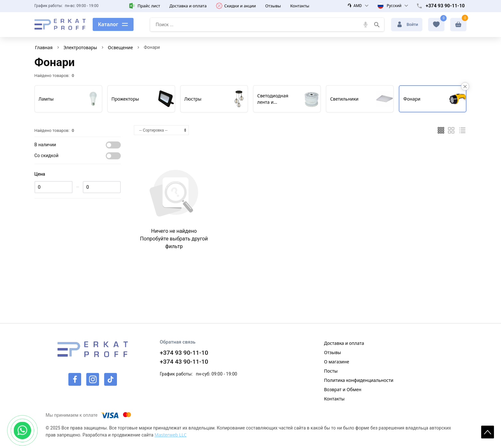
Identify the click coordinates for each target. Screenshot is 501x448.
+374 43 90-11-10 (184, 362)
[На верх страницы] (488, 432)
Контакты (300, 6)
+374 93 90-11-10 (445, 6)
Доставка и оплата (188, 6)
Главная (44, 47)
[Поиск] (377, 25)
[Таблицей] (451, 130)
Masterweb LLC (170, 435)
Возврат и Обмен (343, 389)
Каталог (108, 24)
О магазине (337, 362)
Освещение (120, 47)
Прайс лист (145, 6)
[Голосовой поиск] (366, 25)
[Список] (462, 130)
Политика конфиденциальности (359, 380)
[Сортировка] (161, 130)
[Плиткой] (441, 130)
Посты (331, 371)
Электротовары (80, 47)
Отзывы (273, 6)
